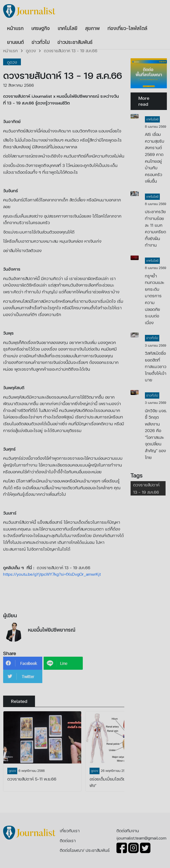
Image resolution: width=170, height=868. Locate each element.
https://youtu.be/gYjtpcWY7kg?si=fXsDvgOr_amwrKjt (52, 574)
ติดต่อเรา (68, 840)
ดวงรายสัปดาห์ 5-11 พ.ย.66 (32, 779)
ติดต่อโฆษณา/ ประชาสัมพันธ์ (85, 850)
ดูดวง (31, 51)
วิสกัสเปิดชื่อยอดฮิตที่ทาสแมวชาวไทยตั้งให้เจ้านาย (156, 366)
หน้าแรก (10, 51)
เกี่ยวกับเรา (70, 831)
